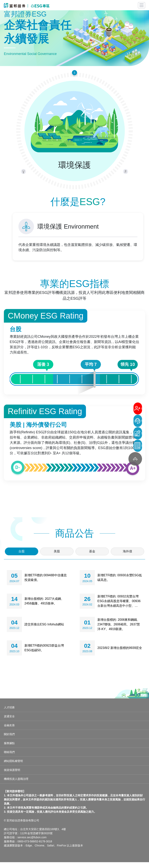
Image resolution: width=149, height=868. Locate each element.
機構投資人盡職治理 (16, 785)
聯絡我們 (9, 758)
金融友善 (9, 731)
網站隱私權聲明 (13, 767)
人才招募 (9, 713)
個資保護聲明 (12, 776)
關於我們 (9, 740)
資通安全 (9, 722)
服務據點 (9, 749)
